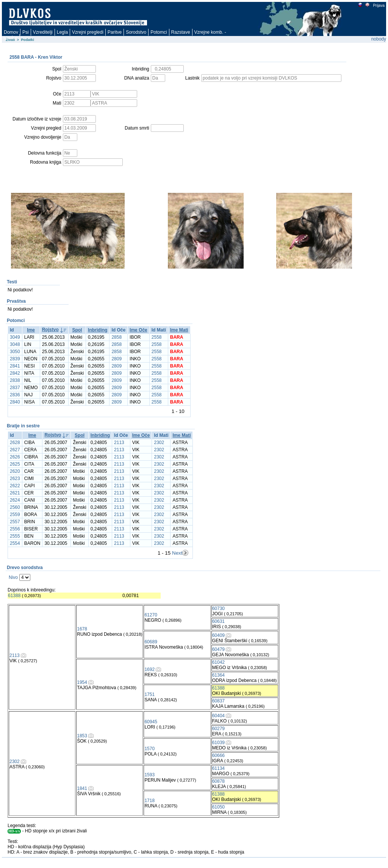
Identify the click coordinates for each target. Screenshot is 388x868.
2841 (15, 366)
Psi (26, 32)
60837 (218, 701)
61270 (151, 615)
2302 (159, 443)
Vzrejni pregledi (88, 32)
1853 (82, 736)
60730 (218, 608)
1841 (82, 788)
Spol (77, 330)
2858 (117, 337)
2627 (15, 450)
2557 (15, 522)
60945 (151, 722)
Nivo (13, 577)
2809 (117, 359)
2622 (15, 486)
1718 (149, 801)
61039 (218, 743)
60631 (218, 621)
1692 (149, 669)
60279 (218, 729)
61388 (14, 596)
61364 (218, 675)
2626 (15, 457)
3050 (15, 352)
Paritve (115, 32)
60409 (218, 635)
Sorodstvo (136, 32)
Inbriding (98, 330)
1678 (82, 629)
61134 (218, 768)
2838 (15, 380)
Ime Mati (179, 330)
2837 (15, 388)
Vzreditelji (43, 32)
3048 (15, 344)
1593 (149, 775)
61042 (218, 662)
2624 (15, 500)
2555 (15, 536)
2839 (15, 359)
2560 (15, 507)
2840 (15, 402)
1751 (149, 694)
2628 (15, 443)
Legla (62, 32)
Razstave (181, 32)
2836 (15, 395)
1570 (149, 749)
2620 (15, 471)
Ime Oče (138, 330)
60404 (218, 716)
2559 (15, 515)
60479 (218, 649)
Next (177, 553)
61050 (218, 807)
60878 (218, 781)
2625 (15, 464)
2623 (15, 479)
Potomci (159, 32)
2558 (157, 337)
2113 (119, 443)
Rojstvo (50, 330)
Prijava (379, 5)
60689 (151, 642)
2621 (15, 493)
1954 (82, 682)
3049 (15, 337)
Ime (31, 330)
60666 (218, 755)
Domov (11, 32)
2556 (15, 529)
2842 (15, 373)
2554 (15, 543)
